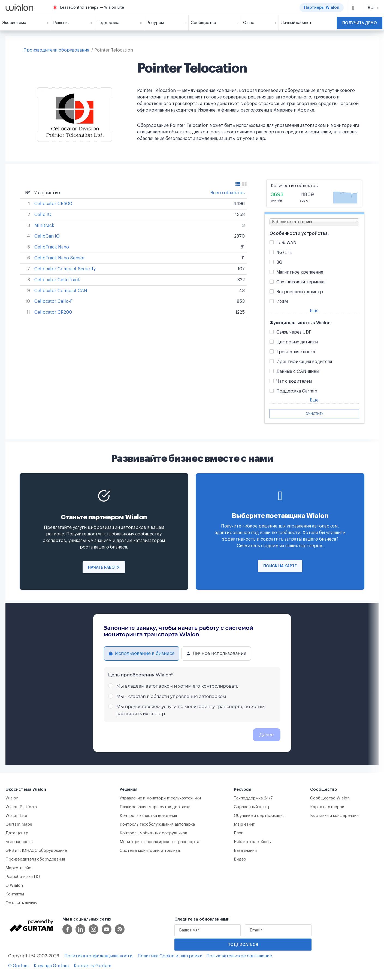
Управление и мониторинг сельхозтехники (160, 798)
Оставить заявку (21, 903)
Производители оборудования (56, 50)
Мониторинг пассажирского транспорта (159, 842)
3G (279, 263)
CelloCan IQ (47, 236)
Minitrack (44, 226)
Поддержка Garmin (297, 391)
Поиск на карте (280, 566)
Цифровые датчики (297, 342)
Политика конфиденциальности (98, 956)
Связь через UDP (294, 332)
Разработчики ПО (23, 877)
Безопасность (19, 842)
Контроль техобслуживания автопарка (157, 824)
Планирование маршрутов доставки (155, 807)
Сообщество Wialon (330, 798)
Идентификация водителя (304, 362)
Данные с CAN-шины (298, 372)
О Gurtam (18, 966)
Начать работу (104, 568)
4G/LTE (284, 253)
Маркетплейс (18, 868)
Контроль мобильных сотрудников (153, 833)
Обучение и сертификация (259, 816)
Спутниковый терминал (301, 282)
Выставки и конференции (334, 816)
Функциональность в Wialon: (301, 323)
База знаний (245, 851)
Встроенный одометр (300, 292)
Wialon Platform (21, 807)
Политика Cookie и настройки (170, 956)
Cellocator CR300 (53, 204)
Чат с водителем (294, 381)
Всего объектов (228, 193)
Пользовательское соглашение (239, 956)
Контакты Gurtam (93, 966)
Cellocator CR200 (53, 312)
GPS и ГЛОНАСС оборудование (36, 851)
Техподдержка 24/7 (253, 798)
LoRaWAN (286, 243)
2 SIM (282, 302)
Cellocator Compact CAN (61, 291)
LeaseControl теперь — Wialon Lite (92, 8)
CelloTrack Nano (52, 247)
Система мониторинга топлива (150, 851)
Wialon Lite (16, 816)
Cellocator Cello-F (53, 301)
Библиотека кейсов (252, 842)
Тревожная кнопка (296, 352)
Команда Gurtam (51, 966)
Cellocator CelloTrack (57, 280)
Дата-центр (17, 833)
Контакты (15, 894)
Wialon (12, 798)
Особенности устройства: (299, 233)
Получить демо (360, 23)
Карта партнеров (327, 807)
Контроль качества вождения (148, 816)
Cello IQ (43, 215)
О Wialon (14, 885)
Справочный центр (252, 807)
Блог (238, 833)
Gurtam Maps (19, 824)
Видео (240, 859)
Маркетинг (244, 824)
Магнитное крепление (300, 272)
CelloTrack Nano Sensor (60, 258)
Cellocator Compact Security (65, 269)
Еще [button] (314, 311)
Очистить (314, 414)
